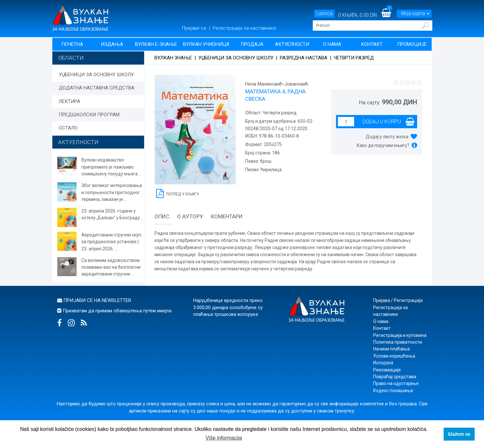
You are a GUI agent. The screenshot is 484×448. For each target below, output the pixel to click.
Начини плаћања (391, 349)
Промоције (412, 44)
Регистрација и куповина (400, 335)
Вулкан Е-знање (156, 44)
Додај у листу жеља (387, 137)
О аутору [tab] (190, 216)
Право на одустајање (396, 383)
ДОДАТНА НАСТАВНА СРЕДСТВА (97, 88)
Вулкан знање (173, 58)
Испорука (383, 363)
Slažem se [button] (459, 434)
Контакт (372, 44)
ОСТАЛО (68, 128)
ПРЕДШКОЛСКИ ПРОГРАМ (89, 115)
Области (71, 58)
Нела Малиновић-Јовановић (277, 84)
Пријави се (195, 28)
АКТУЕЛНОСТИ (78, 142)
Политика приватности (398, 342)
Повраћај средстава (395, 377)
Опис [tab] (162, 216)
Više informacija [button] (224, 438)
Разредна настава (304, 58)
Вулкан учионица (206, 44)
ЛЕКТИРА (69, 101)
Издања (112, 44)
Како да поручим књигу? (383, 145)
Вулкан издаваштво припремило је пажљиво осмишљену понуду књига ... (111, 167)
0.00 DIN (368, 15)
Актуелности (292, 44)
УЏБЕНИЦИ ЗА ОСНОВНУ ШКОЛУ (96, 75)
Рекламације (387, 370)
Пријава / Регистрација (398, 300)
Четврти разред (354, 58)
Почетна (72, 44)
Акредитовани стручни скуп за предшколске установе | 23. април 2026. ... (111, 242)
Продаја (252, 44)
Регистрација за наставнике (244, 28)
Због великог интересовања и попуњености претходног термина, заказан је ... (112, 192)
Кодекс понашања (393, 391)
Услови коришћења (394, 356)
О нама (332, 44)
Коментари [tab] (227, 216)
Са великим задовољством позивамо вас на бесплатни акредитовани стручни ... (111, 267)
